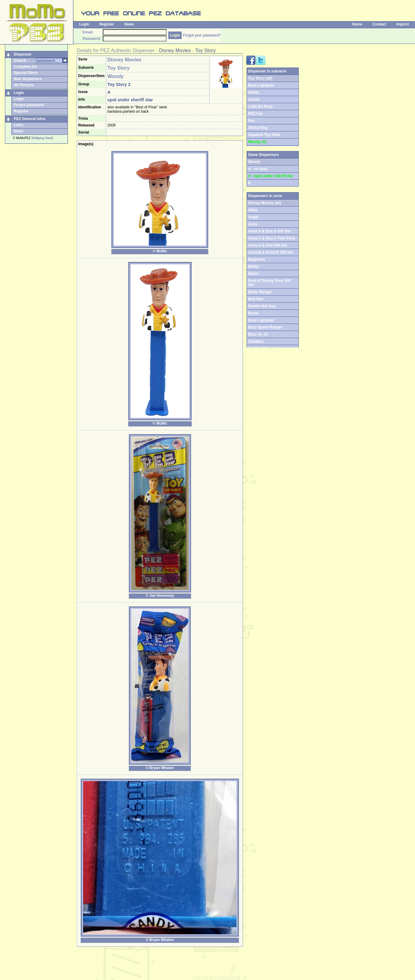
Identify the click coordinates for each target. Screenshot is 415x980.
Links (19, 125)
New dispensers (28, 79)
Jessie (254, 99)
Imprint (403, 24)
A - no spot (258, 169)
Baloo (253, 274)
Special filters (26, 73)
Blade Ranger (260, 292)
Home (357, 24)
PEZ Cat (255, 114)
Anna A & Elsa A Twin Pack (272, 238)
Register (107, 24)
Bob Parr (256, 299)
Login (84, 24)
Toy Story (206, 51)
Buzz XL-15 (258, 334)
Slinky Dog (258, 128)
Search (20, 60)
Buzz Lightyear (261, 85)
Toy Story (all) (260, 78)
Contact (379, 24)
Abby (253, 210)
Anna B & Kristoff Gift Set (271, 252)
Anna (253, 224)
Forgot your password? (202, 35)
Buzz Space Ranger (265, 327)
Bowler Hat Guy (262, 306)
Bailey (254, 266)
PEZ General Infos (30, 119)
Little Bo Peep (260, 107)
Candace (256, 341)
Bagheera (257, 259)
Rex (252, 121)
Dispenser (23, 54)
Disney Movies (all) (265, 203)
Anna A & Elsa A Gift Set (269, 231)
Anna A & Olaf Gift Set (267, 245)
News (129, 24)
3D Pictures (24, 85)
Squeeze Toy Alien (264, 135)
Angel (253, 217)
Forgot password (29, 105)
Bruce (253, 313)
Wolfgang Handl (42, 138)
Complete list (25, 67)
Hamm (254, 92)
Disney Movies (175, 51)
